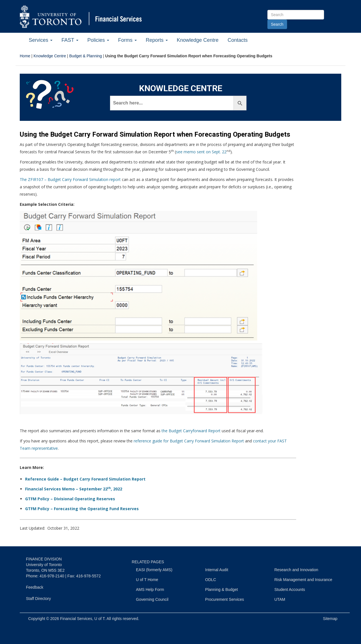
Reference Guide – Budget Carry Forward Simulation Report (85, 479)
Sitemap (330, 619)
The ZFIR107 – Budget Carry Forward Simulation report (70, 179)
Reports (157, 40)
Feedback (35, 587)
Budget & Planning (85, 56)
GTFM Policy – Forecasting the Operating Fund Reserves (82, 509)
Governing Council (152, 599)
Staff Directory (38, 599)
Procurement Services (224, 599)
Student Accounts (290, 590)
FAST (70, 40)
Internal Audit (217, 570)
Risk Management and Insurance (303, 580)
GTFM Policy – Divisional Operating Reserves (70, 499)
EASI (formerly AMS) (154, 570)
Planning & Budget (221, 590)
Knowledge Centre (198, 40)
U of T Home (147, 580)
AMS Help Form (150, 590)
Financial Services (76, 619)
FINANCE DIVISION (44, 559)
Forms (127, 40)
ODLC (211, 580)
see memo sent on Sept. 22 (201, 152)
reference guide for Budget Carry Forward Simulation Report (189, 441)
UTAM (280, 599)
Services (41, 40)
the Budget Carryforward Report (191, 431)
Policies (98, 40)
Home (25, 56)
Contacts (238, 40)
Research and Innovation (296, 570)
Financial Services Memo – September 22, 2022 (74, 489)
